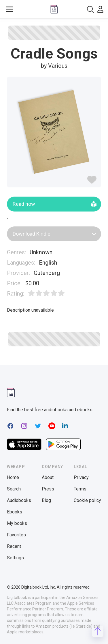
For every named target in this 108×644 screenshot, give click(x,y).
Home (13, 477)
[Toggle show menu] (9, 9)
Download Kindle (55, 234)
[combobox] (90, 9)
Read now (55, 204)
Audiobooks (19, 500)
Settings (15, 558)
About (48, 477)
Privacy (81, 477)
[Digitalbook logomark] (11, 392)
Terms (80, 489)
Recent (14, 546)
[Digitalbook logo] (54, 9)
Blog (46, 500)
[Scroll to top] (98, 631)
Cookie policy (87, 500)
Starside (83, 626)
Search (14, 489)
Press (48, 489)
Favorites (16, 535)
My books (17, 523)
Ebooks (15, 512)
